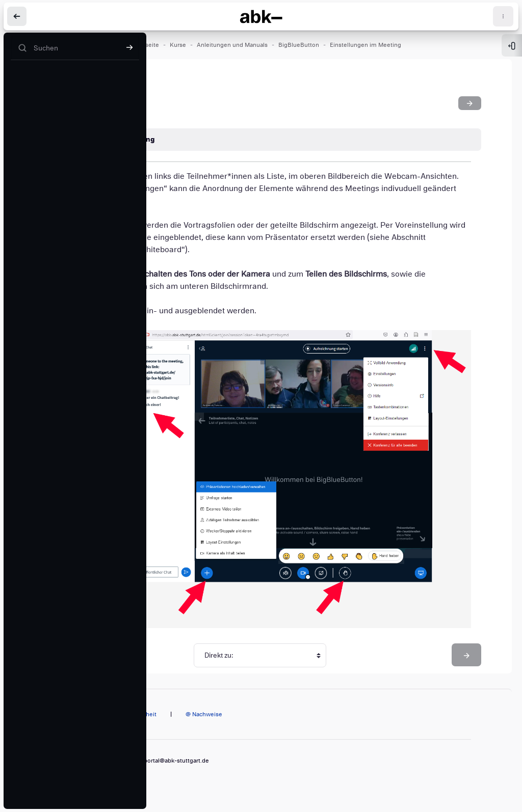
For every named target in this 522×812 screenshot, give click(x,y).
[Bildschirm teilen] (470, 103)
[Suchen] (75, 48)
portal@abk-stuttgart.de (176, 761)
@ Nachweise (204, 714)
